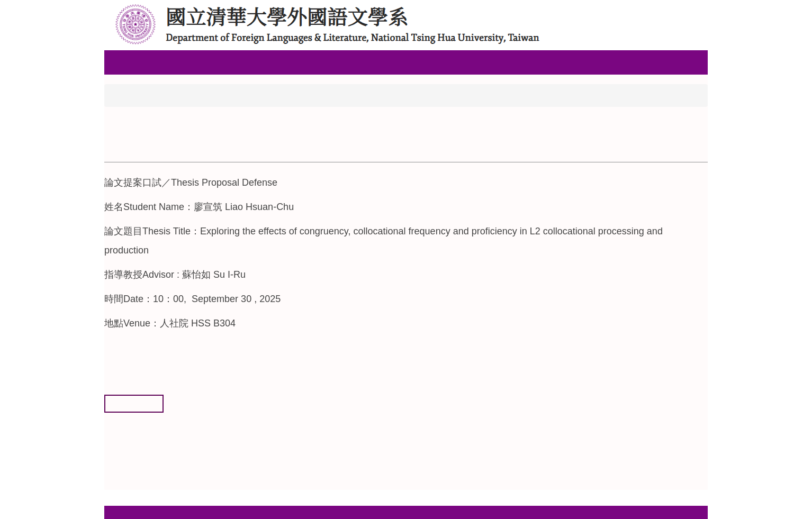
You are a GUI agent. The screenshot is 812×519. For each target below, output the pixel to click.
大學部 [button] (324, 62)
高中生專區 (274, 62)
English (508, 62)
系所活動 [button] (411, 62)
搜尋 (700, 9)
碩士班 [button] (365, 62)
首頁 (122, 95)
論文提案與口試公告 (188, 95)
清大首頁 (461, 62)
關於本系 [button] (170, 62)
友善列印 (134, 403)
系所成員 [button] (220, 62)
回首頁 (125, 62)
